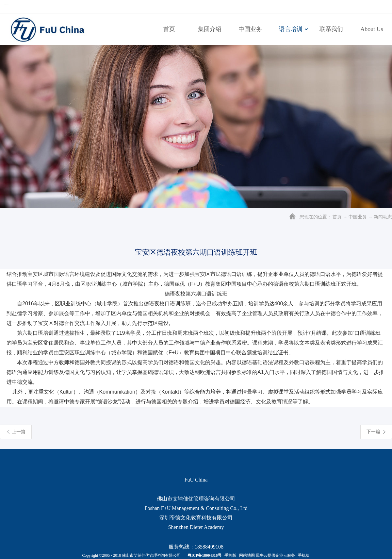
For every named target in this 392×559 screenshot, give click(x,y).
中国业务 (358, 217)
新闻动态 (383, 217)
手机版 (229, 555)
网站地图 (246, 555)
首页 (169, 29)
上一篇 (19, 432)
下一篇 (373, 432)
